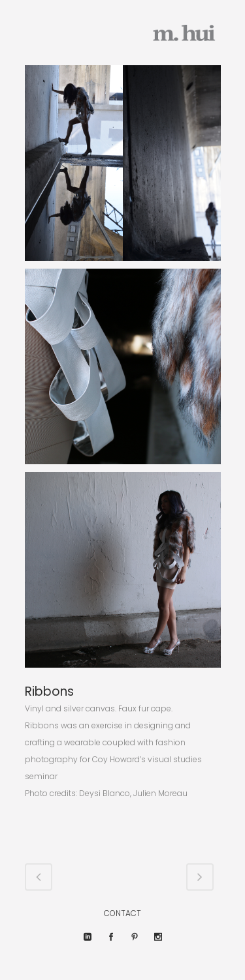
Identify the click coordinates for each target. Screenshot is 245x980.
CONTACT (122, 913)
